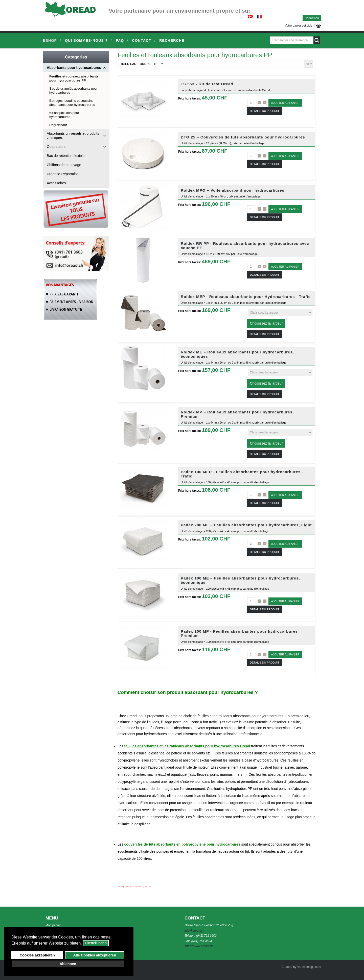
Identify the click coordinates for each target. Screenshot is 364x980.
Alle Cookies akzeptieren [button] (95, 955)
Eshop (50, 41)
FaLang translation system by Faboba (134, 886)
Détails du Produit (265, 111)
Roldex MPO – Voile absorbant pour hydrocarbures (233, 190)
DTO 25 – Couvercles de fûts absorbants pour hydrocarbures (243, 137)
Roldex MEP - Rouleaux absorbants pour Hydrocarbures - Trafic (246, 297)
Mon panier (53, 925)
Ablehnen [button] (68, 964)
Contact (142, 41)
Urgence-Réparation (63, 174)
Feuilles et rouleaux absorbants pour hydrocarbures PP (74, 78)
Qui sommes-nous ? (86, 41)
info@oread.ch (194, 931)
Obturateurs (56, 147)
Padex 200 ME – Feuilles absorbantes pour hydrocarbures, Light (246, 525)
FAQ (120, 41)
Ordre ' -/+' (149, 64)
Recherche (172, 41)
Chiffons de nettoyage (64, 165)
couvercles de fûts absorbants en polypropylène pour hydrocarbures (182, 844)
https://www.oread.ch (199, 946)
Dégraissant (58, 125)
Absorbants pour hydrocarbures (74, 68)
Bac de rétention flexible (66, 156)
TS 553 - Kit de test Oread (207, 84)
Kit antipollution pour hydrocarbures (64, 115)
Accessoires (56, 183)
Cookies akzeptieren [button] (37, 955)
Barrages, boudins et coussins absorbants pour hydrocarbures (72, 103)
